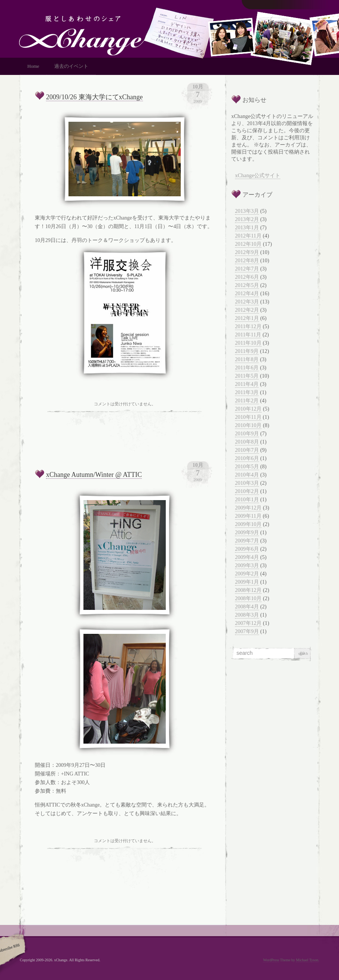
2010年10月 (248, 425)
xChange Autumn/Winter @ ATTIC (94, 475)
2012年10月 (248, 244)
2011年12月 (248, 326)
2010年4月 (247, 475)
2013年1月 (247, 227)
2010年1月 (247, 499)
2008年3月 (247, 615)
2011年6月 (247, 367)
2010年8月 (247, 442)
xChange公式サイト (258, 175)
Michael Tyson (307, 960)
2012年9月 (247, 252)
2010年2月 (247, 491)
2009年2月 (247, 574)
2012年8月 (247, 260)
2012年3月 (247, 302)
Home (33, 66)
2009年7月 (247, 541)
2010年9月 (247, 433)
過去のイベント (71, 66)
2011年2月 (247, 400)
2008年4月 (247, 607)
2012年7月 (247, 269)
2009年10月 (248, 524)
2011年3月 (247, 392)
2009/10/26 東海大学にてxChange (94, 97)
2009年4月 (247, 557)
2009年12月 (248, 508)
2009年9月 (247, 532)
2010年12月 (248, 409)
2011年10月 (248, 343)
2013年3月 (247, 211)
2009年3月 (247, 565)
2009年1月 (247, 582)
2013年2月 (247, 219)
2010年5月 (247, 466)
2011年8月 (247, 359)
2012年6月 (247, 277)
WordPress (271, 960)
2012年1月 (247, 318)
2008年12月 (248, 590)
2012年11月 (248, 236)
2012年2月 (247, 310)
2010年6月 (247, 458)
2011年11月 (248, 335)
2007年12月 (248, 623)
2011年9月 (247, 351)
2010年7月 (247, 450)
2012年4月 (247, 293)
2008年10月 (248, 598)
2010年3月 (247, 483)
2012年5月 (247, 285)
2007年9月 (247, 631)
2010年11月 (248, 417)
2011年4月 (247, 384)
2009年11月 (248, 516)
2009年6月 (247, 549)
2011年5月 (247, 376)
